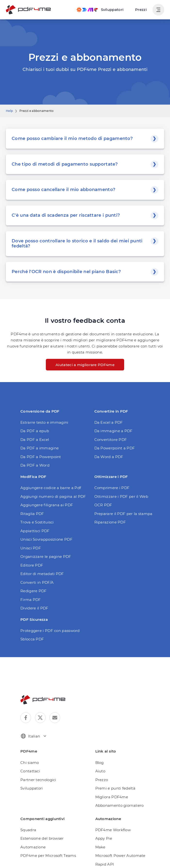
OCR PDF (103, 505)
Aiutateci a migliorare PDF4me (85, 365)
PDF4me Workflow (113, 830)
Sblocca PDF (32, 639)
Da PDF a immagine (40, 448)
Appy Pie (104, 838)
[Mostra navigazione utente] (158, 10)
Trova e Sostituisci (37, 522)
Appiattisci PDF (35, 531)
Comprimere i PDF (112, 488)
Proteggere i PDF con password (50, 631)
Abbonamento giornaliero (120, 805)
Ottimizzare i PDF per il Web (121, 496)
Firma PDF (31, 600)
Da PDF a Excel (35, 440)
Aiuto (100, 771)
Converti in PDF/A (37, 582)
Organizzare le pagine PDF (46, 557)
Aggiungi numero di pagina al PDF (53, 496)
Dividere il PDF (34, 608)
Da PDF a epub (35, 431)
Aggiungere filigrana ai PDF (47, 505)
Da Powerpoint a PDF (115, 448)
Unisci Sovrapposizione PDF (46, 539)
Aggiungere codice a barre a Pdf (51, 488)
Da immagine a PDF (113, 431)
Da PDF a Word (35, 465)
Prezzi (141, 10)
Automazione (33, 847)
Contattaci (30, 771)
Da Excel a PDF (109, 422)
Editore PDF (32, 565)
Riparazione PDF (110, 522)
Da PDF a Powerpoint (41, 457)
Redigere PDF (34, 591)
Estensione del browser (42, 838)
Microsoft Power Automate (120, 856)
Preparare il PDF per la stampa (123, 514)
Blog (100, 763)
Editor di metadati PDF (42, 574)
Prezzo (102, 780)
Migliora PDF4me (112, 797)
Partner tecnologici (38, 780)
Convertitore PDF (111, 440)
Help (9, 111)
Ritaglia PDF (32, 514)
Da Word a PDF (109, 457)
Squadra (28, 830)
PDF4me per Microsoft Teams (48, 856)
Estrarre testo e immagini (44, 422)
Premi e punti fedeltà (115, 788)
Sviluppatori (32, 788)
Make (100, 847)
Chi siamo (30, 763)
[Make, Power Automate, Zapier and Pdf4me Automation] (100, 10)
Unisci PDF (31, 548)
